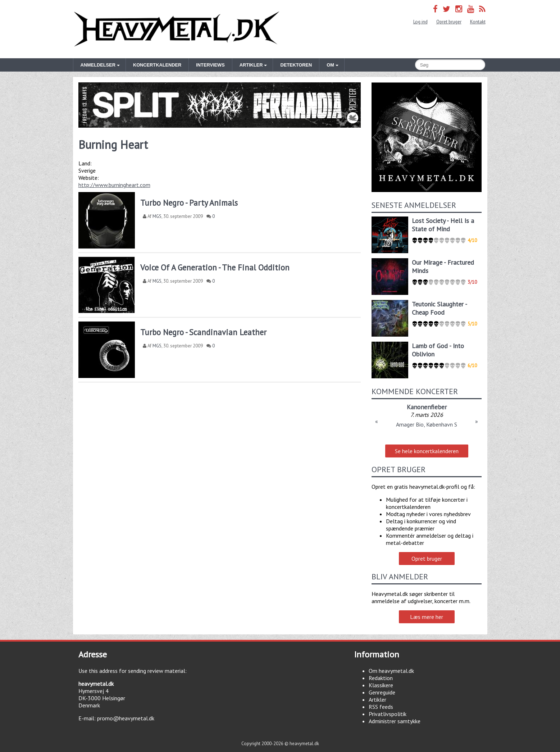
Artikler (377, 699)
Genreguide (382, 692)
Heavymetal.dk (177, 29)
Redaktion (381, 678)
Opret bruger (449, 22)
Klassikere (381, 685)
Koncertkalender (157, 65)
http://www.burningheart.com (114, 185)
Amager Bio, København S (427, 424)
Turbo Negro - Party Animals (189, 203)
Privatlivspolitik (388, 714)
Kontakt (478, 22)
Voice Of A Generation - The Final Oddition (215, 267)
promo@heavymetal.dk (126, 718)
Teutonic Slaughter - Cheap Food (439, 308)
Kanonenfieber (427, 407)
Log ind (420, 22)
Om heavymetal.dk (391, 671)
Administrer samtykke (395, 721)
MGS (157, 216)
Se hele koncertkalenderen (427, 451)
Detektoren (296, 65)
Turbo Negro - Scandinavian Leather (203, 332)
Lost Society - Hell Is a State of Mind (443, 225)
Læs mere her (427, 617)
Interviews (210, 65)
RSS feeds (381, 707)
